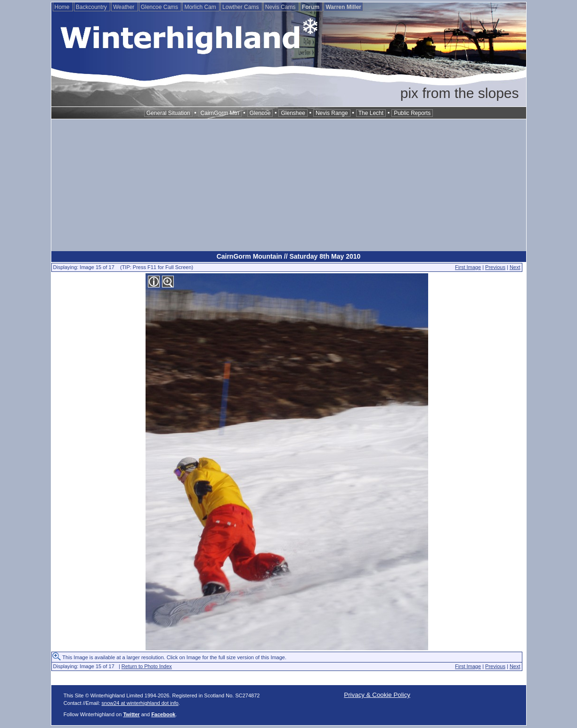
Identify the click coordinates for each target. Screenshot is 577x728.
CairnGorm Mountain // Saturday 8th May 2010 (289, 256)
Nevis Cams (281, 7)
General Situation (168, 113)
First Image (468, 267)
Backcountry (92, 7)
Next (515, 267)
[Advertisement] (289, 185)
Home (63, 7)
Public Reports (412, 113)
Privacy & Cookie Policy (377, 695)
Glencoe (260, 113)
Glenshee (293, 113)
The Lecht (371, 113)
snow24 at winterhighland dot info (140, 703)
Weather (124, 7)
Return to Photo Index (147, 666)
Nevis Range (332, 113)
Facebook (163, 714)
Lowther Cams (241, 7)
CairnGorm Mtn (220, 113)
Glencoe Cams (160, 7)
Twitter (131, 714)
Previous (495, 267)
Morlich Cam (201, 7)
